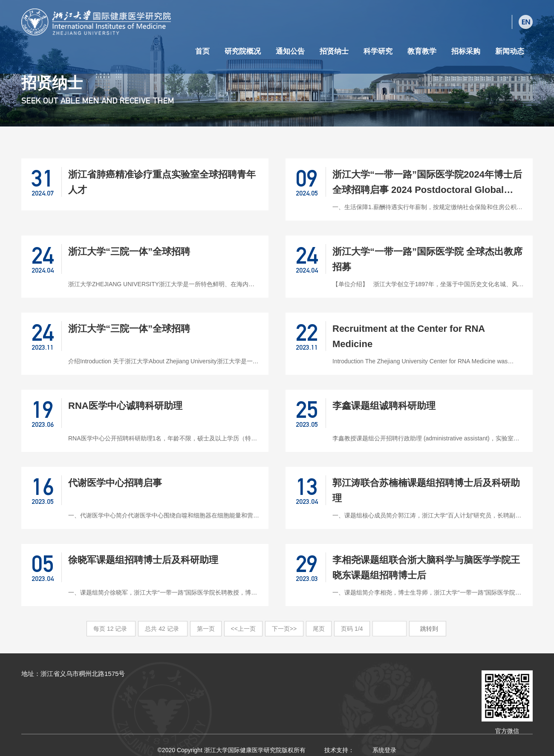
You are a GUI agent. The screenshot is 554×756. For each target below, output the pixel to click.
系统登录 (384, 750)
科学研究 (378, 51)
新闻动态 (510, 51)
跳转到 (430, 629)
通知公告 (290, 51)
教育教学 (422, 51)
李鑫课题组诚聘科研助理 (384, 406)
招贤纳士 (334, 51)
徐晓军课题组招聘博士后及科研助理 (143, 560)
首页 (202, 51)
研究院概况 (243, 51)
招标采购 (466, 51)
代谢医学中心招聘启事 (115, 483)
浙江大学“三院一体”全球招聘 (129, 252)
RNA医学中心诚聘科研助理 (125, 406)
